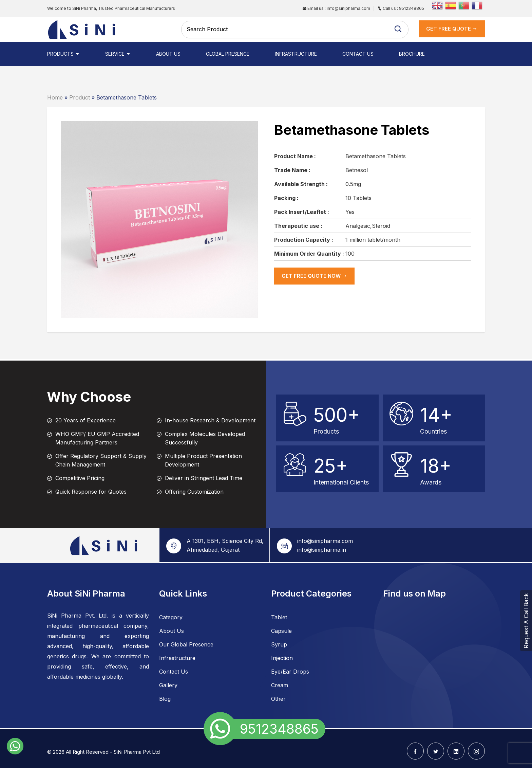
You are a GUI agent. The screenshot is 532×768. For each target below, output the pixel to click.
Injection (282, 658)
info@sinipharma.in (322, 550)
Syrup (279, 644)
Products (63, 54)
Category (171, 617)
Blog (165, 699)
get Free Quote (452, 29)
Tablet (279, 617)
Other (278, 699)
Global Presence (228, 54)
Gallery (168, 685)
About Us (168, 54)
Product (80, 97)
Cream (280, 685)
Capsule (281, 631)
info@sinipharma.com (325, 541)
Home (55, 97)
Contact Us (358, 54)
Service (118, 54)
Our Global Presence (186, 644)
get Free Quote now (314, 276)
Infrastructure (296, 54)
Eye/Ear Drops (290, 672)
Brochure (412, 54)
